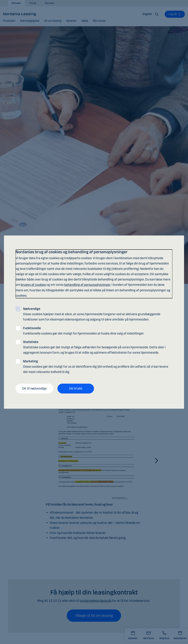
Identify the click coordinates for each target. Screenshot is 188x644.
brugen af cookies (33, 285)
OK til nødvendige (34, 388)
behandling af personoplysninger (87, 285)
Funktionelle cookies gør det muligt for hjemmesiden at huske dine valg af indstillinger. (84, 331)
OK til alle (76, 388)
